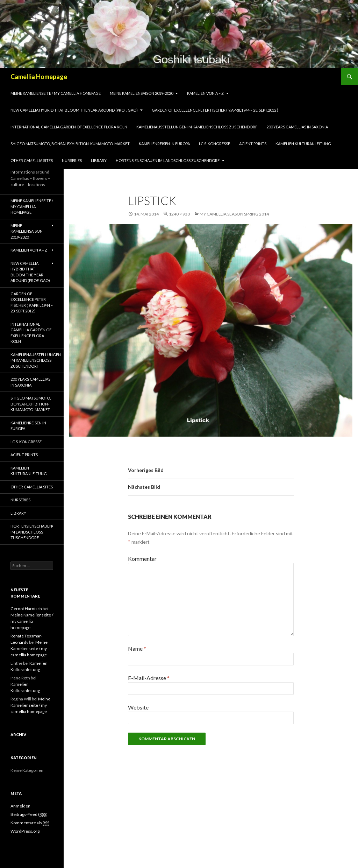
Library (99, 160)
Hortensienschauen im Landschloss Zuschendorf (168, 160)
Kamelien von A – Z (205, 93)
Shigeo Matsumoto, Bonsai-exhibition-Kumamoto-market (70, 144)
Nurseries (72, 160)
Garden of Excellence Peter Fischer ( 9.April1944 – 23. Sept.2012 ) (215, 110)
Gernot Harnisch (26, 609)
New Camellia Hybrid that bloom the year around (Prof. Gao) (74, 110)
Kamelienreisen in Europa (164, 144)
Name (137, 648)
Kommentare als (30, 823)
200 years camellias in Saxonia (297, 127)
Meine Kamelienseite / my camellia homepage (56, 93)
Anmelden (20, 806)
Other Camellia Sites (32, 160)
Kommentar (142, 559)
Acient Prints (253, 144)
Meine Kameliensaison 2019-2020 (141, 93)
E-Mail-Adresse (149, 678)
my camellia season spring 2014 (234, 214)
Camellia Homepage (39, 77)
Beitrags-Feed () (29, 814)
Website (138, 707)
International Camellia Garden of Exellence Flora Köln (69, 127)
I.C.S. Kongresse (214, 144)
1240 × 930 (179, 214)
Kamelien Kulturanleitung (303, 144)
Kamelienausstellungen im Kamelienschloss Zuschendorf (197, 127)
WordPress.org (25, 831)
